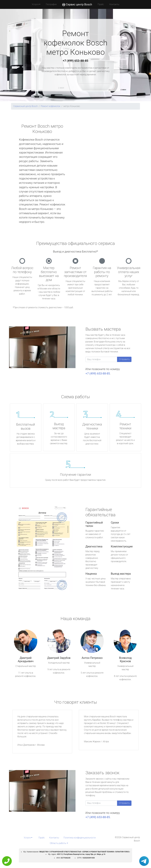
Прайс (101, 4)
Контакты (114, 4)
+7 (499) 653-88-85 (75, 61)
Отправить (124, 359)
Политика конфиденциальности (80, 838)
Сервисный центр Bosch (25, 106)
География (51, 4)
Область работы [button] (58, 843)
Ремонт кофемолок (50, 106)
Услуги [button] (35, 4)
